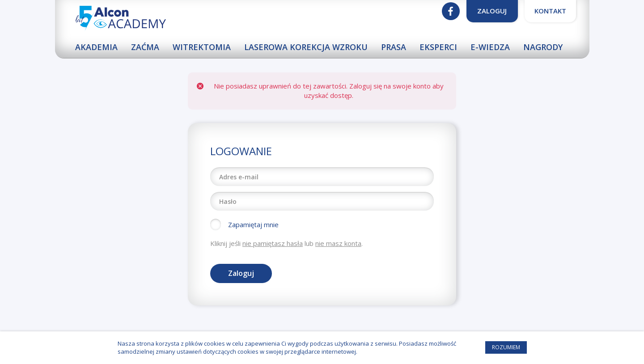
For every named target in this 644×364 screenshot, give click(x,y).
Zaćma (145, 47)
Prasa (394, 47)
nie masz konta (338, 243)
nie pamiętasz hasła (273, 243)
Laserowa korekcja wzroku (306, 47)
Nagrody (543, 47)
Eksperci (438, 47)
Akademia (96, 47)
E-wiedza (490, 47)
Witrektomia (202, 47)
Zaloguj (492, 11)
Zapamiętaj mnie (253, 224)
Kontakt (550, 11)
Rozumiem (506, 347)
